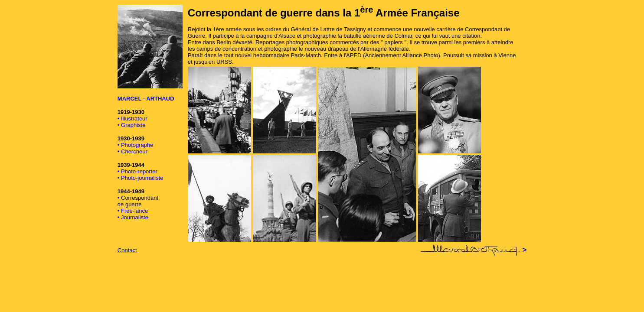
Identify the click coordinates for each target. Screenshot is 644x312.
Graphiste (133, 125)
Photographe (137, 145)
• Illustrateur (132, 119)
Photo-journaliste (142, 178)
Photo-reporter (139, 171)
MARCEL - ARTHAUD (146, 99)
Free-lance (134, 211)
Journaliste (135, 217)
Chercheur (134, 151)
